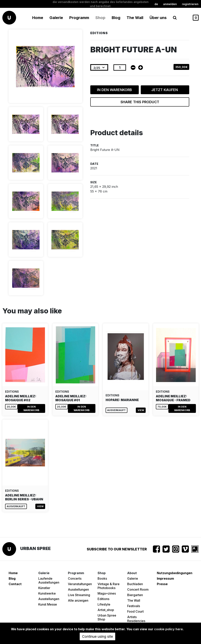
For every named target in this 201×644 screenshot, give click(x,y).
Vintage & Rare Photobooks (109, 586)
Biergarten (135, 595)
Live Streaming (79, 595)
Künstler (44, 588)
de (156, 4)
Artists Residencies (136, 619)
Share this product (140, 102)
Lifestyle (104, 604)
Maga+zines (107, 593)
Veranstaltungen (80, 584)
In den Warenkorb (114, 90)
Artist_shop (106, 610)
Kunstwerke (47, 593)
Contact (15, 584)
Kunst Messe (48, 604)
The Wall (135, 18)
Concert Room (138, 589)
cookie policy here (168, 629)
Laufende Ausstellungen (49, 580)
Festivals (134, 606)
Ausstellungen (49, 599)
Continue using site (97, 636)
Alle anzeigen (78, 600)
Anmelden (170, 4)
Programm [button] (79, 18)
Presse (162, 584)
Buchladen (135, 584)
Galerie (133, 578)
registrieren (190, 4)
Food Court (135, 611)
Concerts (75, 578)
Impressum (165, 578)
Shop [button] (100, 18)
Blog (116, 18)
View (141, 410)
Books (102, 578)
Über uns (158, 18)
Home (38, 18)
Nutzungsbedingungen (175, 573)
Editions (103, 599)
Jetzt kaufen (165, 90)
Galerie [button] (56, 18)
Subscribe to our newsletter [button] (117, 549)
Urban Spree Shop (107, 617)
